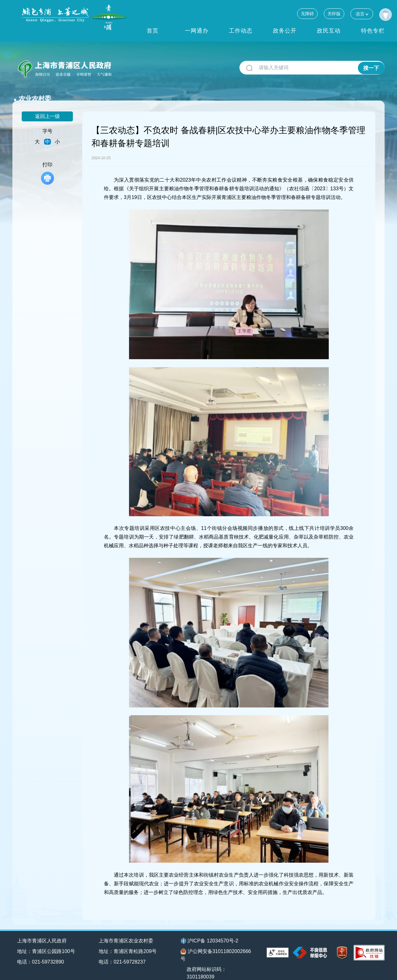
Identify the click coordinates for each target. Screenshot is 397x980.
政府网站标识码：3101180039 (207, 963)
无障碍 (307, 14)
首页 (153, 31)
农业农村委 (135, 65)
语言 (362, 14)
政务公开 (285, 31)
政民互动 (329, 31)
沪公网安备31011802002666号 (216, 945)
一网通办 (197, 31)
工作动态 (241, 31)
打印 (47, 163)
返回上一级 (47, 106)
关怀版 (334, 14)
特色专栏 (373, 31)
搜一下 (371, 68)
